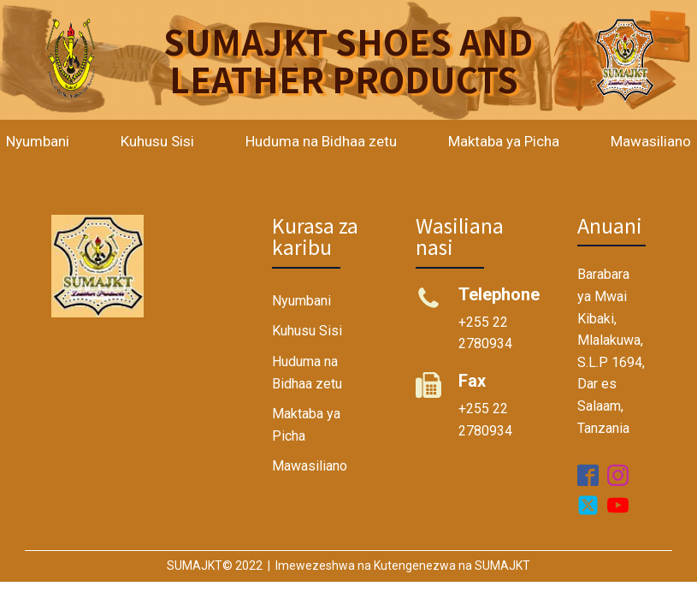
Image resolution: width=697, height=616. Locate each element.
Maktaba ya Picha (504, 141)
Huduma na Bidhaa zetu (321, 141)
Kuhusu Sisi (157, 141)
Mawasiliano (310, 466)
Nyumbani (301, 301)
